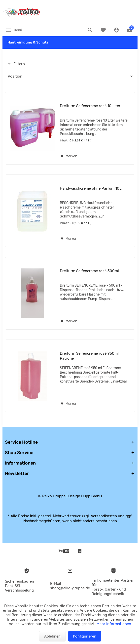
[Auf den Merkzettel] (69, 156)
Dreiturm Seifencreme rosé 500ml (89, 271)
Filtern (16, 64)
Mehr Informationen (114, 624)
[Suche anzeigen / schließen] (91, 30)
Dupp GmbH (92, 496)
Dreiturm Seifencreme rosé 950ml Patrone (89, 356)
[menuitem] (14, 30)
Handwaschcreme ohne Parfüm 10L (91, 188)
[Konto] (117, 30)
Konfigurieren (85, 636)
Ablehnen (52, 636)
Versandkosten (104, 516)
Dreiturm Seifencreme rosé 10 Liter (90, 106)
